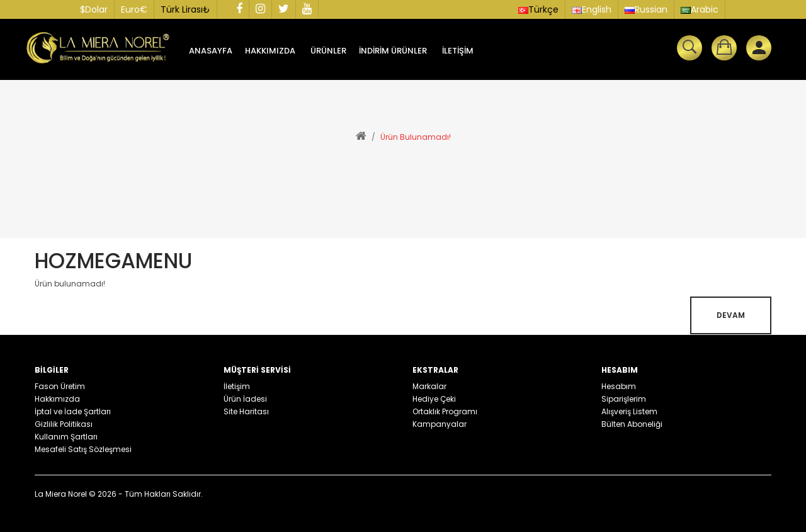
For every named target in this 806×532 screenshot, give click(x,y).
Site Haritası (246, 411)
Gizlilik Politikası (64, 424)
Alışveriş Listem (629, 411)
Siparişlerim (624, 399)
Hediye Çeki (434, 399)
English (592, 9)
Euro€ (134, 9)
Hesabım (619, 386)
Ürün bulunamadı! (416, 137)
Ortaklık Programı (445, 411)
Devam (731, 315)
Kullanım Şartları (66, 437)
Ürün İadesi (245, 399)
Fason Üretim (60, 386)
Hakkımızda (57, 399)
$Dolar (94, 9)
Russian (646, 9)
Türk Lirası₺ (185, 9)
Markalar (429, 386)
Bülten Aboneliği (632, 424)
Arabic (700, 9)
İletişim (237, 386)
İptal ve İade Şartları (73, 411)
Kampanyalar (440, 424)
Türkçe (538, 9)
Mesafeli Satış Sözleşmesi (83, 449)
